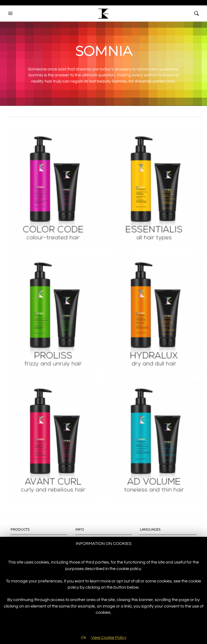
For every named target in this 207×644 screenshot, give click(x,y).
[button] (11, 14)
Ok (84, 638)
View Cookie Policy (109, 638)
